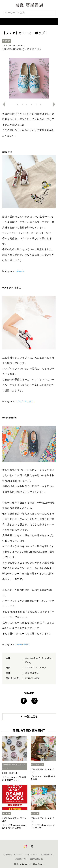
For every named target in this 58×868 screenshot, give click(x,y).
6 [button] (41, 105)
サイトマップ (18, 855)
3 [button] (27, 105)
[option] (29, 78)
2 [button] (22, 105)
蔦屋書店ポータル (21, 859)
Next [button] (55, 104)
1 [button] (17, 105)
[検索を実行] (51, 14)
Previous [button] (3, 104)
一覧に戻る (31, 717)
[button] (15, 22)
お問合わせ (7, 855)
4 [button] (31, 105)
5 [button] (36, 105)
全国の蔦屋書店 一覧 (36, 859)
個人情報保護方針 (46, 855)
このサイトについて (31, 855)
